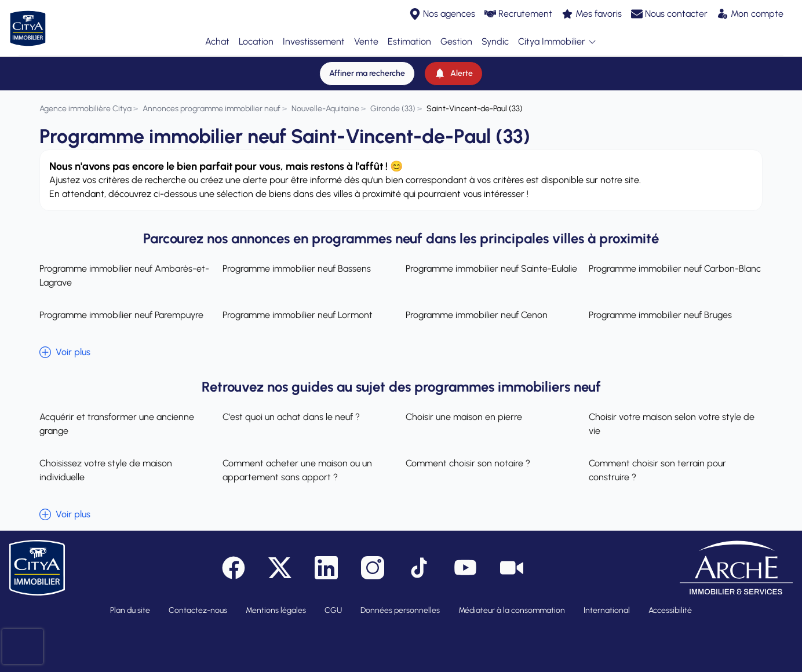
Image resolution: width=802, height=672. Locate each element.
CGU (333, 610)
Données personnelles (400, 610)
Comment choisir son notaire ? (468, 463)
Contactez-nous (198, 610)
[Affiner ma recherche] (367, 74)
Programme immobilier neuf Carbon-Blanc (675, 269)
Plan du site (130, 610)
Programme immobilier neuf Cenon (477, 315)
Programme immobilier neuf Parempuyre (121, 315)
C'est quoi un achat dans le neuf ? (291, 417)
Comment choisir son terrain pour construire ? (657, 470)
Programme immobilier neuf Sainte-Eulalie (491, 269)
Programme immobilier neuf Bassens (297, 269)
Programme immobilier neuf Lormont (298, 315)
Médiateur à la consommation (512, 610)
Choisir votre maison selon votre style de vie (672, 424)
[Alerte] (453, 74)
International (607, 610)
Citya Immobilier (557, 42)
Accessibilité (670, 610)
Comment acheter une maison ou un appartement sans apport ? (297, 470)
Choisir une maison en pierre (464, 417)
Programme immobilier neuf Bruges (660, 315)
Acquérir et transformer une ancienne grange (117, 424)
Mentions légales (276, 610)
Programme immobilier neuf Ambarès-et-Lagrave (124, 275)
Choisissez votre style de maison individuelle (106, 470)
